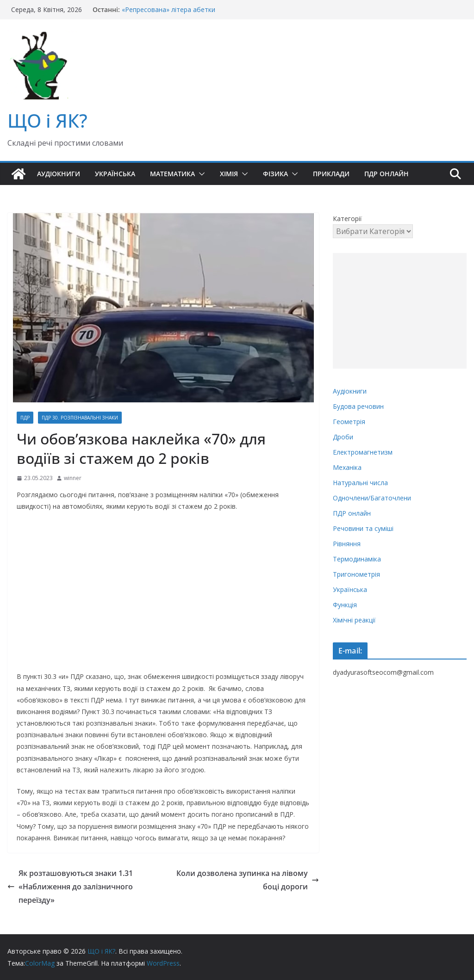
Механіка (347, 467)
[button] (200, 174)
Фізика (275, 174)
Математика (172, 174)
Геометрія (349, 422)
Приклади (331, 174)
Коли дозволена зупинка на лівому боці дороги (248, 880)
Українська (115, 174)
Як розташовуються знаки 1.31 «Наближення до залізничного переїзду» (70, 887)
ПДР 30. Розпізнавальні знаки (80, 418)
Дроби (343, 437)
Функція (345, 605)
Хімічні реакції (354, 620)
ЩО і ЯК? (47, 120)
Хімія (229, 174)
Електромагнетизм (363, 452)
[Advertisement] (400, 311)
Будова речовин (358, 406)
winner (73, 478)
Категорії (347, 219)
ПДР (25, 418)
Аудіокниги (59, 174)
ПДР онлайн (387, 174)
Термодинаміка (357, 559)
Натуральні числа (360, 483)
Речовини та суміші (363, 528)
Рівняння (347, 544)
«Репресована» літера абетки (168, 9)
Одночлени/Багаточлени (372, 498)
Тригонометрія (356, 574)
